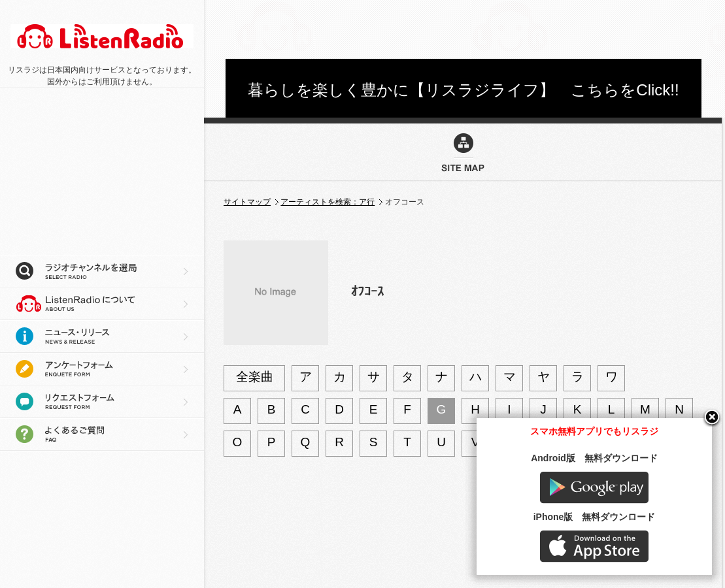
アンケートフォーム (102, 369)
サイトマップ (247, 202)
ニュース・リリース (102, 336)
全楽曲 (255, 377)
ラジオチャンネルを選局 (102, 271)
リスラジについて (102, 304)
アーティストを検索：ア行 (328, 202)
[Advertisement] (464, 29)
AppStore (594, 547)
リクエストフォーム (102, 402)
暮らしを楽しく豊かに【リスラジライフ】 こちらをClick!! (463, 90)
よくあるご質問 (102, 434)
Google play (594, 488)
